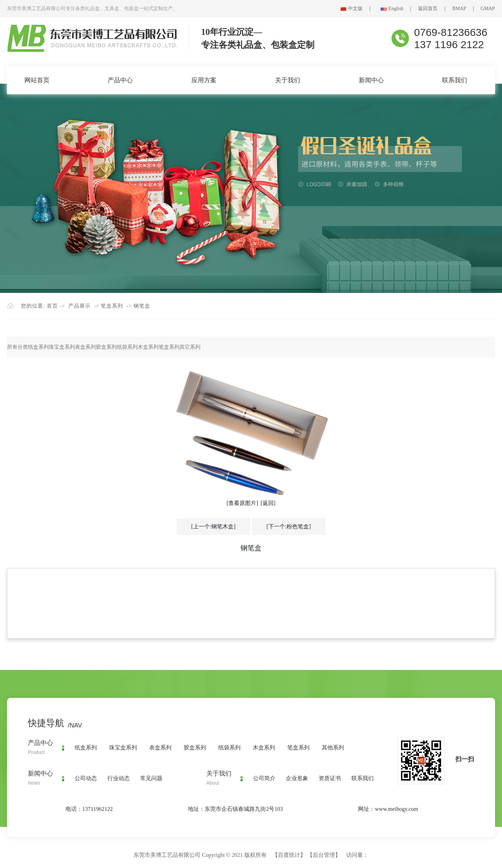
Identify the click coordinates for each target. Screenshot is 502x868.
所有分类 (17, 347)
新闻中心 (371, 80)
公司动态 (86, 778)
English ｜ (404, 9)
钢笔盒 (142, 306)
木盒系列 (148, 347)
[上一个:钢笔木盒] (213, 526)
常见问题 (151, 778)
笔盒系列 (112, 306)
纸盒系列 (38, 347)
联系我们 (455, 80)
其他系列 (333, 748)
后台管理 (324, 855)
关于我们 (288, 80)
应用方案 (204, 80)
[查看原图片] (242, 503)
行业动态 (119, 778)
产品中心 (120, 80)
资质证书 (330, 778)
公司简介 (264, 778)
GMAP (488, 9)
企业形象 (297, 778)
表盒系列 (85, 347)
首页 (52, 306)
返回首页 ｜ (435, 9)
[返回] (268, 503)
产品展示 (79, 306)
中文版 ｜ (363, 9)
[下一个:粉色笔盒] (289, 526)
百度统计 (289, 855)
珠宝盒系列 (62, 347)
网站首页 (37, 80)
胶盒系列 (106, 347)
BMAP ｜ (466, 9)
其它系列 (190, 347)
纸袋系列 (127, 347)
